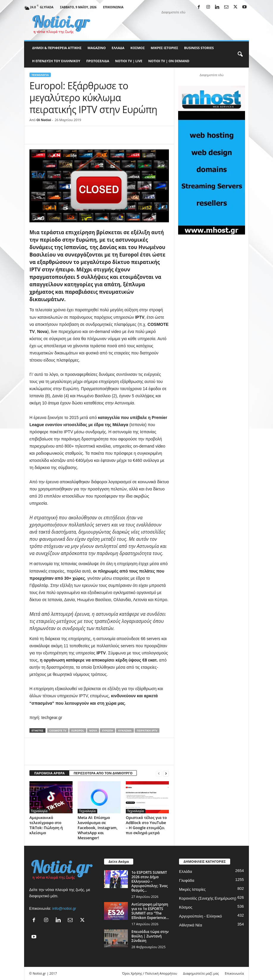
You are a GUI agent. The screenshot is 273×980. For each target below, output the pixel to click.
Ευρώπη (108, 730)
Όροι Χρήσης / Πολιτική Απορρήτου (150, 973)
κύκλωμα (125, 730)
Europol (78, 730)
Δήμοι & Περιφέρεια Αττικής (57, 48)
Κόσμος (137, 48)
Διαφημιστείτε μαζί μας (201, 973)
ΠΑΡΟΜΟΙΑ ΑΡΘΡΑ (49, 773)
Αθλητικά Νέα (191, 925)
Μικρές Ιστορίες (164, 48)
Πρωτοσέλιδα (98, 61)
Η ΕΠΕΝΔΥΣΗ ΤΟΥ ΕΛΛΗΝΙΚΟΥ (56, 61)
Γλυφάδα (187, 880)
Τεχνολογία (40, 75)
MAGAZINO (97, 48)
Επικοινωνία (113, 7)
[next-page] (166, 773)
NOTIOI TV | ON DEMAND (169, 61)
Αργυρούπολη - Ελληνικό (200, 916)
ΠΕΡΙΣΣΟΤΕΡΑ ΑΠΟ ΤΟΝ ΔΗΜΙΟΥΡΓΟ (103, 773)
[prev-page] (159, 773)
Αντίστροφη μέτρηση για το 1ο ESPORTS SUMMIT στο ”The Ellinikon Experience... (150, 911)
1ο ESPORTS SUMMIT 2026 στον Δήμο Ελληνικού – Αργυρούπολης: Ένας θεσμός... (150, 881)
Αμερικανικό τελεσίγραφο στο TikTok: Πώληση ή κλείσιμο (46, 825)
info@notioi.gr (64, 908)
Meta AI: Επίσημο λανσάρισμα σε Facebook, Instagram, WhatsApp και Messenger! (98, 828)
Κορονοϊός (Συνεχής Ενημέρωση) (208, 898)
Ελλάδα (118, 48)
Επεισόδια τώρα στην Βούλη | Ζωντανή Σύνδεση (150, 936)
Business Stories (199, 48)
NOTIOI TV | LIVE (129, 61)
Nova (93, 730)
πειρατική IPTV (147, 730)
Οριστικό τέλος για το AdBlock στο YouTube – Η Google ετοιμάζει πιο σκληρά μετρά (146, 825)
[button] (240, 54)
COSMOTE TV (58, 730)
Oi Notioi (44, 120)
